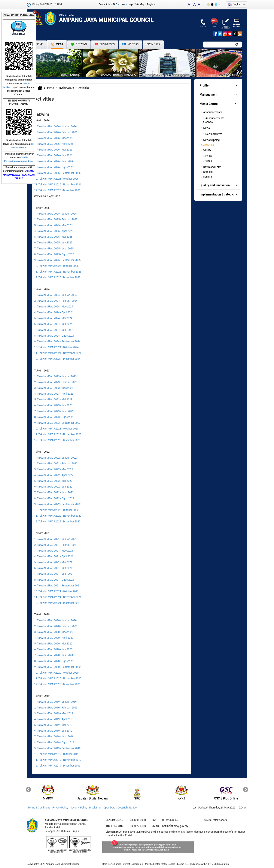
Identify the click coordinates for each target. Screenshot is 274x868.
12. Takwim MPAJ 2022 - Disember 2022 (57, 522)
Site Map (140, 4)
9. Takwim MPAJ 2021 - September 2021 (57, 586)
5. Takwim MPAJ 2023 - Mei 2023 (53, 400)
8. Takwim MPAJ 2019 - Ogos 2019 (54, 743)
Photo (209, 156)
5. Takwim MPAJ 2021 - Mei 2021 (53, 562)
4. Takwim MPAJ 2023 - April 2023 (54, 394)
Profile (204, 85)
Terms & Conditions (39, 808)
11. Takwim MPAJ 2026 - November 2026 (58, 185)
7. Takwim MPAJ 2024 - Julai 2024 (54, 330)
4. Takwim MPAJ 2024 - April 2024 (54, 312)
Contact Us (104, 4)
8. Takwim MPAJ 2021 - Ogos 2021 (54, 580)
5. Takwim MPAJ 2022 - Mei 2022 (53, 481)
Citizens (79, 44)
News (207, 128)
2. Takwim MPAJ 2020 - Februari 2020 (56, 626)
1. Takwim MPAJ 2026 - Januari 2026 (55, 127)
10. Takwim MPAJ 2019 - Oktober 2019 (56, 754)
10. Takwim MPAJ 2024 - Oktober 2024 (56, 347)
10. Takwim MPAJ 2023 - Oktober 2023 (56, 429)
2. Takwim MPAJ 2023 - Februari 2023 (56, 382)
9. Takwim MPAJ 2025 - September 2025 (57, 260)
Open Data (153, 44)
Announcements (213, 112)
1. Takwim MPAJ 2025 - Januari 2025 (55, 214)
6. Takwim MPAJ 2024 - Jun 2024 (53, 324)
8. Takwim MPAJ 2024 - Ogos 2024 (54, 336)
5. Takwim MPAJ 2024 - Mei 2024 (53, 318)
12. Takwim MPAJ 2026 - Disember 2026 (57, 190)
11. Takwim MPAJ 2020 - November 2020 (58, 679)
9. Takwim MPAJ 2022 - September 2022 (57, 504)
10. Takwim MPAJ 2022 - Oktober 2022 (56, 510)
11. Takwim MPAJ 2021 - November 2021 (58, 597)
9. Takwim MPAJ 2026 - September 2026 (57, 173)
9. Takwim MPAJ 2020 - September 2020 (57, 667)
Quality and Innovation (215, 185)
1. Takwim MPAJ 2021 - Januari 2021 (55, 539)
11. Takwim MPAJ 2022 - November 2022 (58, 516)
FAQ (115, 4)
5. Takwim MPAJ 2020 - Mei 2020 (53, 644)
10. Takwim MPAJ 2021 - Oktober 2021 (56, 591)
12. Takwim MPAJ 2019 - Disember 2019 (57, 766)
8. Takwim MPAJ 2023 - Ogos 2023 (54, 417)
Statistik (208, 172)
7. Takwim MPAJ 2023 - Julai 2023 (54, 411)
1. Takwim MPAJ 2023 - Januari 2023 (55, 376)
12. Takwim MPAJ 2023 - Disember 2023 (57, 440)
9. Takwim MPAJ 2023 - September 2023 (57, 423)
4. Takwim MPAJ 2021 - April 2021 (54, 556)
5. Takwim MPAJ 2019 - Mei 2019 (53, 725)
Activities (209, 145)
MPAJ (57, 44)
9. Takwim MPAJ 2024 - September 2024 (57, 342)
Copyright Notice (127, 808)
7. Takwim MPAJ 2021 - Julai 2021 (54, 574)
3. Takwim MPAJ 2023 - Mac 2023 (54, 388)
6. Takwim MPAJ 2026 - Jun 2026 (53, 155)
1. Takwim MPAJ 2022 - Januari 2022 (55, 458)
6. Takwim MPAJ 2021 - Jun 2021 (53, 568)
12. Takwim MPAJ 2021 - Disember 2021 (57, 603)
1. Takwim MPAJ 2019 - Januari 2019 (55, 702)
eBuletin (208, 177)
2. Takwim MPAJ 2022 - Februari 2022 (56, 464)
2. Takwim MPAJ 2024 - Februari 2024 (56, 301)
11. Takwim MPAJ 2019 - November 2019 (58, 760)
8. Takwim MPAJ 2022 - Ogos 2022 (54, 498)
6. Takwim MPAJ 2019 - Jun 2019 (53, 731)
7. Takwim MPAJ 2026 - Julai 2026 (54, 161)
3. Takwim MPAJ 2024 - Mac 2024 (54, 307)
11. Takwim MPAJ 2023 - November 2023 (58, 434)
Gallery (207, 150)
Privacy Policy (60, 808)
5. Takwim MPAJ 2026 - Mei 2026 (53, 150)
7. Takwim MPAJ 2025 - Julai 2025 (54, 249)
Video (209, 161)
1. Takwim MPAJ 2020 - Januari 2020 (55, 620)
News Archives (214, 134)
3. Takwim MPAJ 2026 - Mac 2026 (54, 138)
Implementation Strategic (217, 194)
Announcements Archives (214, 120)
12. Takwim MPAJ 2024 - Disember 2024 (57, 359)
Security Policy (79, 808)
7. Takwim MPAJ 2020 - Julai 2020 (54, 655)
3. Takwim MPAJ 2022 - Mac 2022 (54, 469)
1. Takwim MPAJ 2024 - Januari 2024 (55, 295)
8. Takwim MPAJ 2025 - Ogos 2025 (54, 254)
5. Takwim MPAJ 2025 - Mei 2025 (53, 237)
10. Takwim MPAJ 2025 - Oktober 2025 (56, 266)
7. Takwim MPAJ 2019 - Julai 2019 (54, 737)
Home (40, 44)
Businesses (105, 44)
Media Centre (66, 88)
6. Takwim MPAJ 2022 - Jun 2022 (53, 487)
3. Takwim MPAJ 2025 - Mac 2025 (54, 225)
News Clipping (212, 140)
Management (209, 95)
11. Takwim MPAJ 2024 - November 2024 (58, 353)
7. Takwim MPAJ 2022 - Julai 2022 (54, 492)
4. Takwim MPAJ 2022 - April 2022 (54, 475)
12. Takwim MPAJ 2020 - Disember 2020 (57, 684)
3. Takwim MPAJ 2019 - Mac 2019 (54, 713)
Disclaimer (95, 808)
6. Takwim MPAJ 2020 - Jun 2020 (53, 649)
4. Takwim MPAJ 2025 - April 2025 (54, 231)
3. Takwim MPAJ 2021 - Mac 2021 (54, 551)
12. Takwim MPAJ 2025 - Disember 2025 (57, 277)
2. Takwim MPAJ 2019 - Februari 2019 (56, 708)
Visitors (130, 44)
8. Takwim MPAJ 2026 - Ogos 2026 (54, 167)
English (237, 4)
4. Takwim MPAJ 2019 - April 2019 (54, 719)
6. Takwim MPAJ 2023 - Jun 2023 (53, 405)
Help (130, 4)
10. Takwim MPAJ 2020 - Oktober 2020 (56, 673)
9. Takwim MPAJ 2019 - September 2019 (57, 748)
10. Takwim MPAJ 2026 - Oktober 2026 (56, 179)
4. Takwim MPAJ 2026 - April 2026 (54, 144)
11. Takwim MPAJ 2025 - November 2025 (58, 272)
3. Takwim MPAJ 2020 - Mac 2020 (54, 632)
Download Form (212, 167)
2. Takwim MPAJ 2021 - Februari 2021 (56, 545)
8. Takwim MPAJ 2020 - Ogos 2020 (54, 661)
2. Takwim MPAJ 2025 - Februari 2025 (56, 219)
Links (122, 4)
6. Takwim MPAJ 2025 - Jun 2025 (53, 243)
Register (151, 4)
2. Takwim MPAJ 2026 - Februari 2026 (56, 132)
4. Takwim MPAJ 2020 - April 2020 (54, 638)
